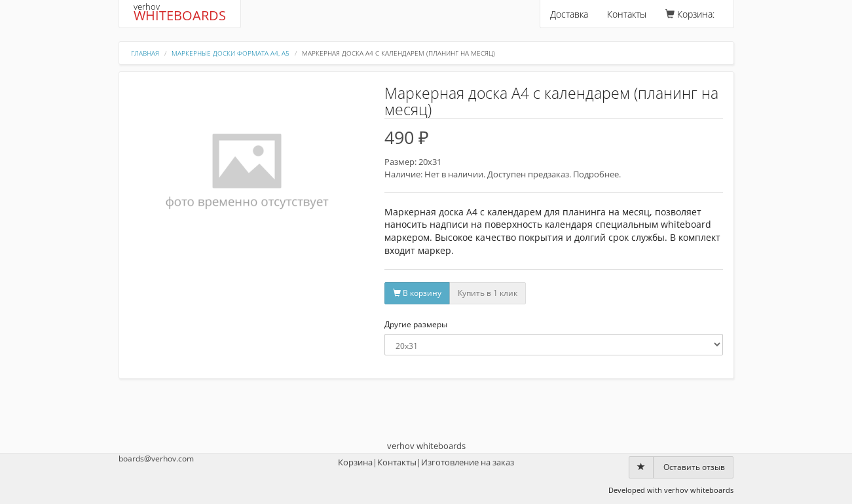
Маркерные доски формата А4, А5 (231, 53)
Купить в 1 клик (488, 293)
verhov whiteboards (426, 446)
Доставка (569, 14)
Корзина (355, 462)
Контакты (627, 14)
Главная (145, 53)
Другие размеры (416, 325)
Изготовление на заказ (468, 462)
